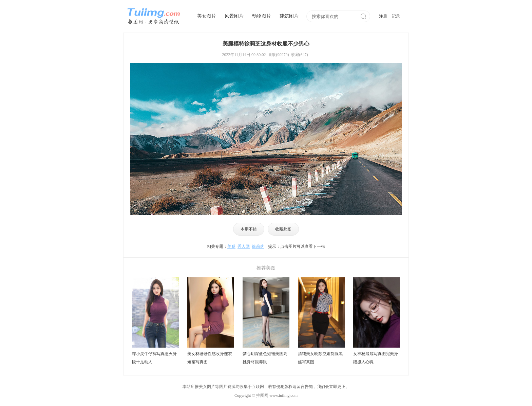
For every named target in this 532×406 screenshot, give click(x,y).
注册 (383, 16)
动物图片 (262, 16)
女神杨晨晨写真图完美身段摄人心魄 (376, 358)
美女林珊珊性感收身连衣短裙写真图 (210, 358)
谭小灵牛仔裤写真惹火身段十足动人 (154, 358)
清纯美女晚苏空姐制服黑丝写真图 (320, 358)
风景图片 (234, 16)
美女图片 (207, 16)
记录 (396, 16)
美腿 (231, 246)
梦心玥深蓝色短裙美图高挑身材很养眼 (265, 358)
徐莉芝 (258, 246)
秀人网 (244, 246)
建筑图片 (289, 16)
